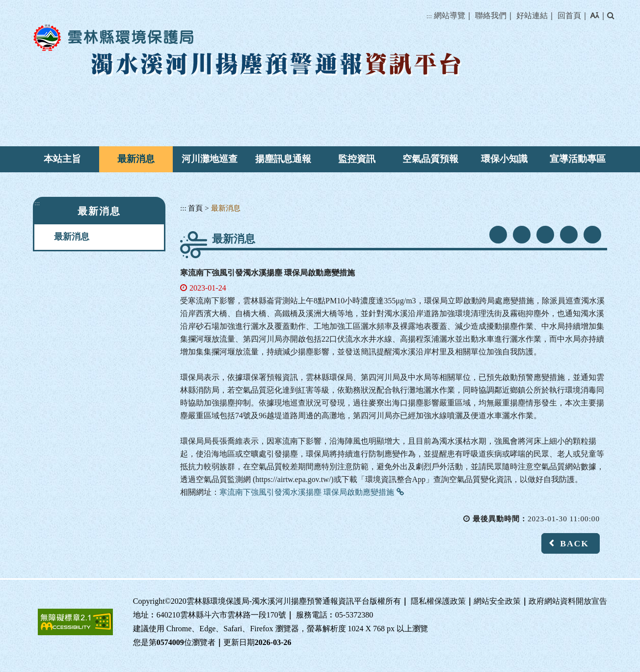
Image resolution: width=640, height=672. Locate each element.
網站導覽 (450, 15)
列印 (592, 235)
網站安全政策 (497, 601)
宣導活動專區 (578, 159)
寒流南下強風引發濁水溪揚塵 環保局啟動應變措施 (307, 492)
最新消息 (136, 159)
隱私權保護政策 (438, 601)
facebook (498, 235)
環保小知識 (504, 159)
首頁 (195, 208)
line (545, 235)
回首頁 (569, 15)
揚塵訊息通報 (283, 159)
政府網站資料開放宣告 (568, 601)
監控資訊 (357, 159)
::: (429, 16)
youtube (522, 235)
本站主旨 (62, 159)
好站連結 (532, 15)
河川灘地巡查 (210, 159)
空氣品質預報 (430, 159)
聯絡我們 (491, 15)
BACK (574, 543)
